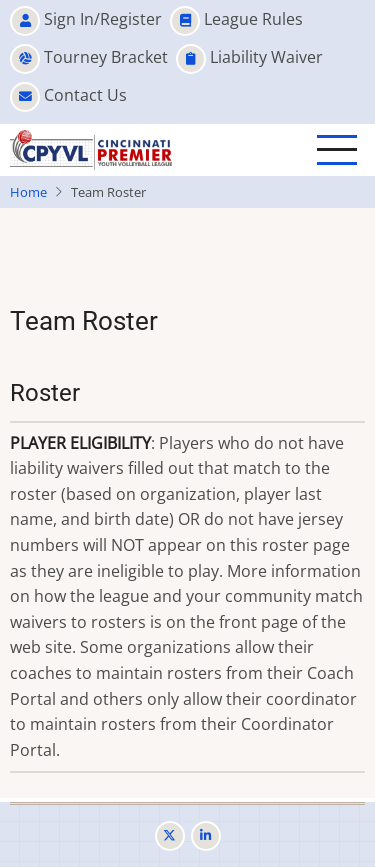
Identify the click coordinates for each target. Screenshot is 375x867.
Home (28, 192)
